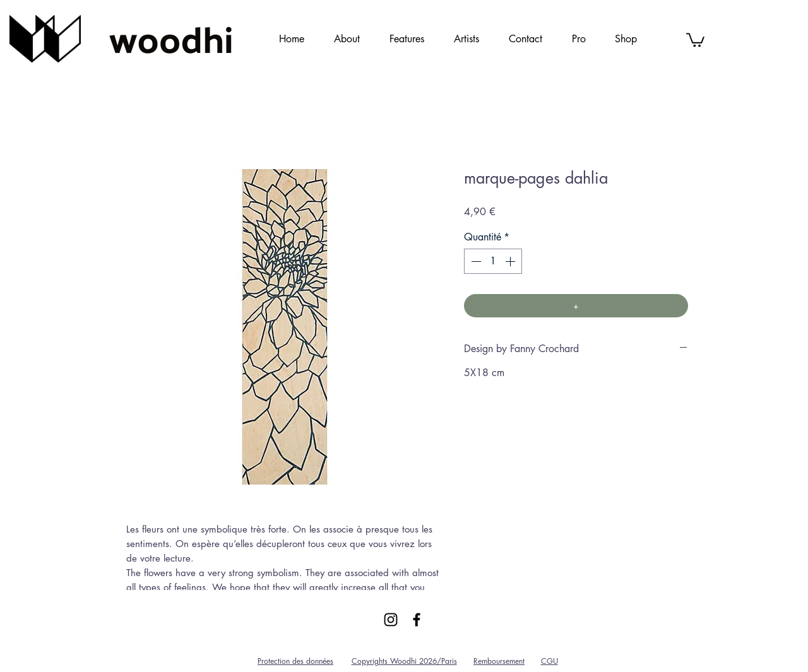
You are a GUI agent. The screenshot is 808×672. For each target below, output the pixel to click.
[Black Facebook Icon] (417, 620)
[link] (695, 39)
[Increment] (511, 261)
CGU (550, 661)
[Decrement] (475, 261)
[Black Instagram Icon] (391, 620)
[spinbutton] (493, 261)
